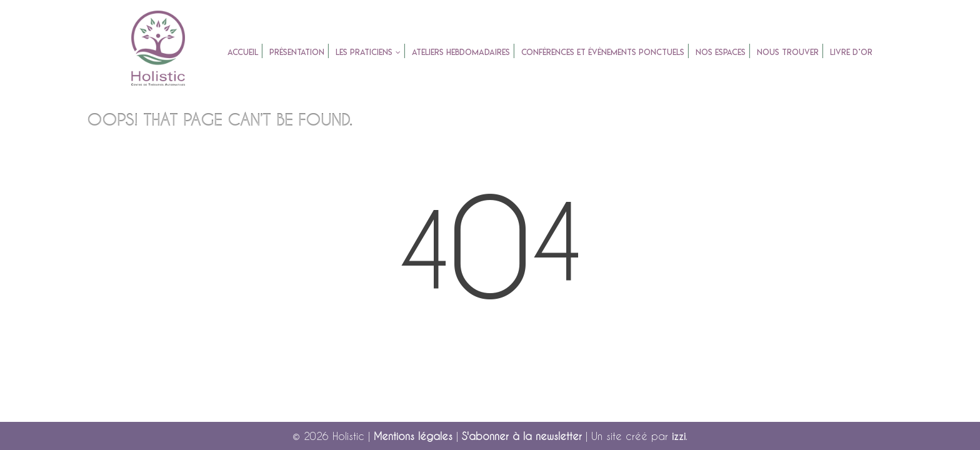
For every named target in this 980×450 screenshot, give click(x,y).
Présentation (297, 52)
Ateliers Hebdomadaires (461, 52)
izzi (679, 436)
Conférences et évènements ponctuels (603, 52)
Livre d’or (851, 52)
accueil (243, 52)
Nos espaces (721, 52)
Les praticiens (364, 52)
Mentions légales (413, 436)
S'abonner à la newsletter (522, 436)
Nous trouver (788, 52)
